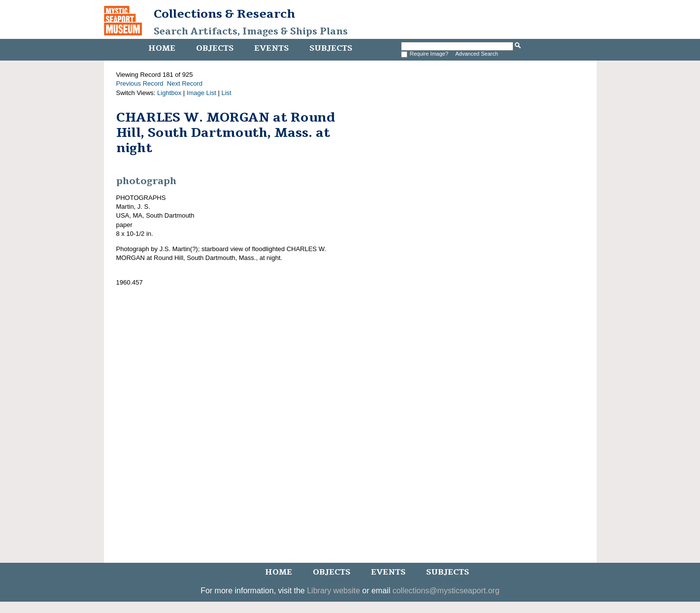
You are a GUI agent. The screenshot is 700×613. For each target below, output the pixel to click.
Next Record (185, 83)
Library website (333, 591)
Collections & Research (224, 14)
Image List (201, 93)
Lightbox (169, 93)
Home (162, 48)
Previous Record (140, 83)
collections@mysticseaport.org (446, 591)
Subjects (331, 48)
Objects (215, 48)
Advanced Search (477, 54)
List (226, 93)
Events (271, 48)
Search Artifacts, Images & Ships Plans (251, 32)
